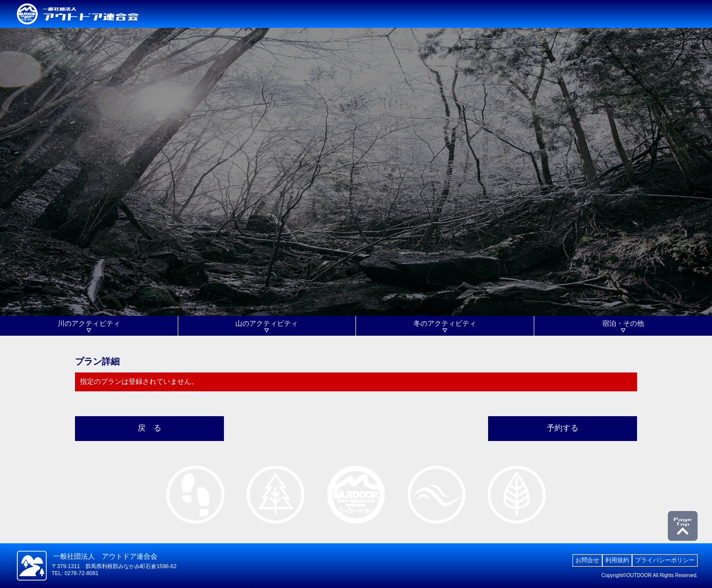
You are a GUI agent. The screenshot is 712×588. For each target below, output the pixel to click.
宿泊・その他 (623, 323)
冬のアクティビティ (445, 323)
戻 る (149, 428)
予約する (563, 428)
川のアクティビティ (89, 323)
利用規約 (617, 560)
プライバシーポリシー (665, 560)
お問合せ (587, 560)
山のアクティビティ (267, 323)
